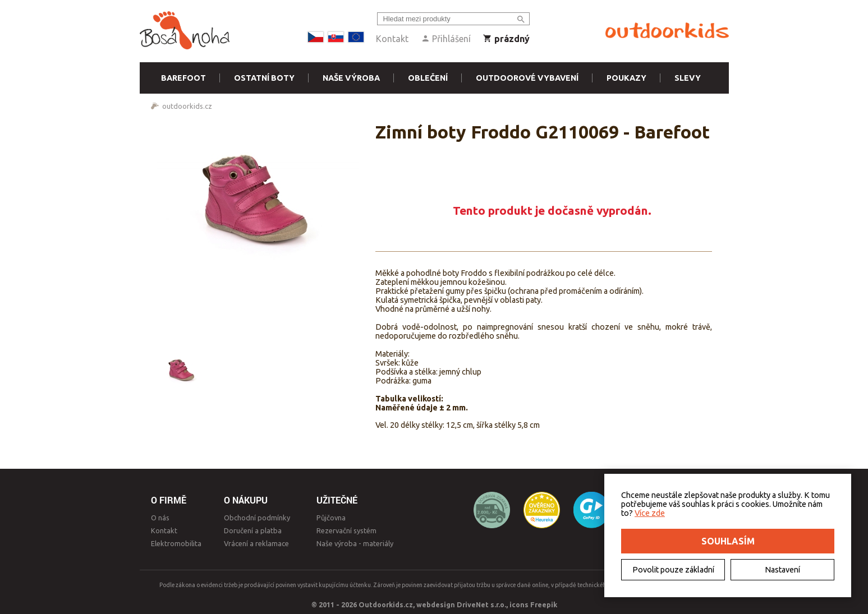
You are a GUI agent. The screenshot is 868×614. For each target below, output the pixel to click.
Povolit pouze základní (673, 570)
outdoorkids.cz (187, 106)
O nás (160, 518)
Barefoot (183, 78)
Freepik (544, 604)
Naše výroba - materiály (355, 543)
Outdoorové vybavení (527, 78)
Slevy (688, 78)
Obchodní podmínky (257, 518)
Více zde (650, 513)
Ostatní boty (264, 78)
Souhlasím (728, 541)
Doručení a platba (253, 530)
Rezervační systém (346, 530)
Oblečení (428, 78)
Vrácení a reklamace (256, 543)
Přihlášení (446, 39)
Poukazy (626, 78)
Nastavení (782, 570)
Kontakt (392, 39)
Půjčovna (331, 518)
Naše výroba (351, 78)
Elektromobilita (176, 543)
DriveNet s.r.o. (481, 604)
